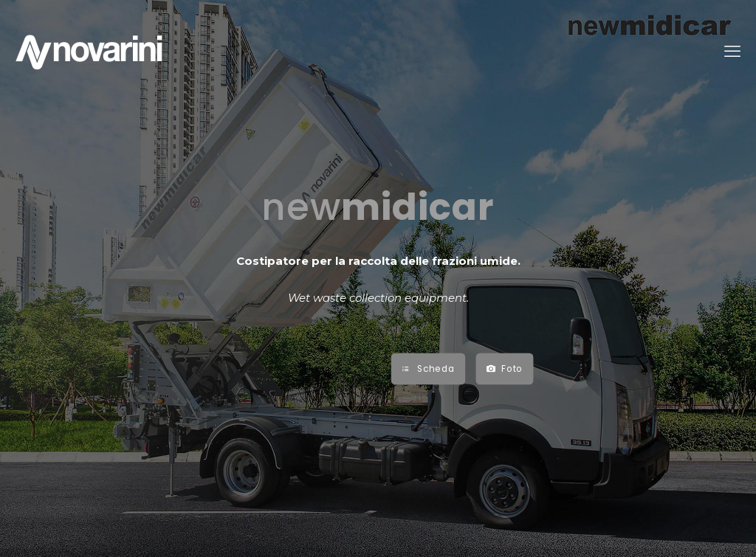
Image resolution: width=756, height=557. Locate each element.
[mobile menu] (732, 52)
